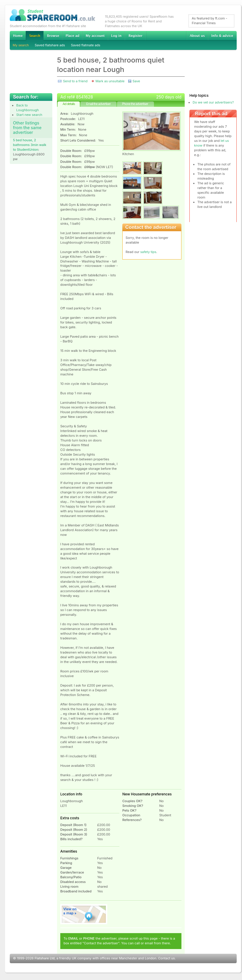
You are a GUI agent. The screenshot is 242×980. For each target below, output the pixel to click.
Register (135, 36)
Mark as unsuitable (110, 81)
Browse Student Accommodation (53, 36)
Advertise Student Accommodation (72, 36)
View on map (84, 914)
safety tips (148, 252)
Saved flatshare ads (50, 45)
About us (197, 36)
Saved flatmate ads (86, 45)
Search (35, 36)
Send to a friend (75, 81)
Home (18, 36)
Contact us (166, 958)
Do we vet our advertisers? (213, 102)
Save (136, 81)
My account (95, 36)
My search (21, 45)
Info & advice (222, 36)
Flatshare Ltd (45, 958)
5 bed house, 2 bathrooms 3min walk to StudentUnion (30, 145)
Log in (116, 36)
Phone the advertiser (135, 104)
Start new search (29, 115)
